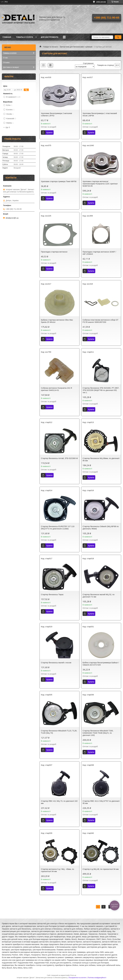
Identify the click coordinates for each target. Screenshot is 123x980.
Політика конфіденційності (97, 978)
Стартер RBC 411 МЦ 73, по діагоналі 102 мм (59, 802)
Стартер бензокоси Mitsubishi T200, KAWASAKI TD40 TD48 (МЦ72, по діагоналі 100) (98, 733)
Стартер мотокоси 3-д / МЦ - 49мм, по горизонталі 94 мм (57, 870)
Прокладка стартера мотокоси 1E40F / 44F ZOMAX (99, 253)
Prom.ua (73, 975)
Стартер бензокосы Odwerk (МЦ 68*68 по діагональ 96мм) (101, 527)
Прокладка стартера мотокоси (54, 252)
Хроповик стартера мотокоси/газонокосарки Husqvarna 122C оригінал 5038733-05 (100, 184)
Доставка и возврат (11, 67)
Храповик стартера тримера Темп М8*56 (59, 181)
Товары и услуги (25, 37)
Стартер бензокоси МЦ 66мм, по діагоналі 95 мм (101, 459)
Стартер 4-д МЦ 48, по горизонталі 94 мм (101, 869)
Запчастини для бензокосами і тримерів (76, 47)
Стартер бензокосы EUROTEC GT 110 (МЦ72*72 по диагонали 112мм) (58, 527)
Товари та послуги (50, 47)
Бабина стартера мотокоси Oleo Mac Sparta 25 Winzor (57, 321)
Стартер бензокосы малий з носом (56, 663)
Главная (7, 37)
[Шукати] (118, 37)
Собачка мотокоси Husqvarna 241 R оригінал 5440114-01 (56, 389)
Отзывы (6, 62)
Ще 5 (8, 127)
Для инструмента (50, 37)
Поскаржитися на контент (77, 978)
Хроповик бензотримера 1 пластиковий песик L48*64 (100, 114)
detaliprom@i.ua (12, 218)
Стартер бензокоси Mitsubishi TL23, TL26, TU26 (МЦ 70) (59, 732)
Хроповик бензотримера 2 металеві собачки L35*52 (56, 114)
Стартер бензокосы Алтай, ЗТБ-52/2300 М (59, 458)
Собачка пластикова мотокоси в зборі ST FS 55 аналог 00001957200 (100, 321)
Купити (49, 132)
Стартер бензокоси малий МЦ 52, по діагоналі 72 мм (99, 596)
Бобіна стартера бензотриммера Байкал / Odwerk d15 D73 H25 (101, 664)
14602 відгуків (101, 2)
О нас (5, 58)
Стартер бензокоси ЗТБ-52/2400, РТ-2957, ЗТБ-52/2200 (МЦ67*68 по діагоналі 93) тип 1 (101, 390)
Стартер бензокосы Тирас (52, 594)
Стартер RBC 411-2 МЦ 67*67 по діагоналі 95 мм (101, 802)
